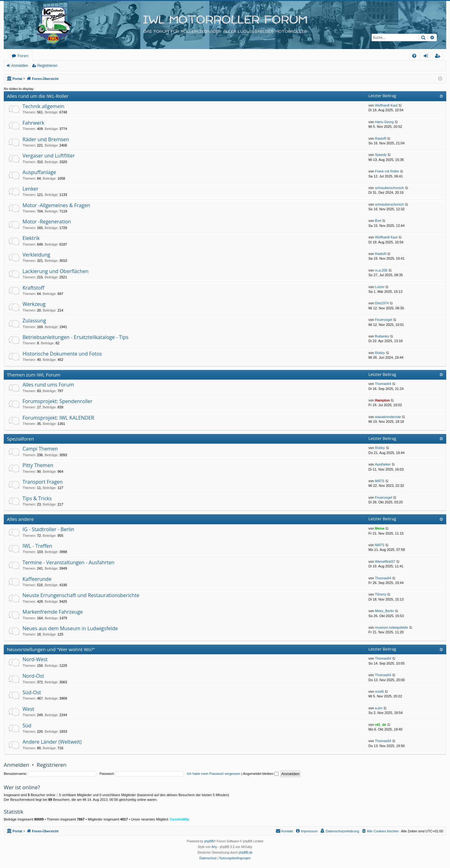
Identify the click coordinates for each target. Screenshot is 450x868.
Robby (380, 353)
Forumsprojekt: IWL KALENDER (58, 418)
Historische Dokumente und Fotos (62, 354)
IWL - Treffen (37, 546)
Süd (27, 726)
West (28, 709)
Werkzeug (34, 304)
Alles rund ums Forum (48, 385)
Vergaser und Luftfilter (49, 156)
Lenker (30, 189)
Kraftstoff (33, 288)
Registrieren (47, 66)
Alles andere (20, 519)
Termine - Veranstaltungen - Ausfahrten (68, 562)
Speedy (381, 155)
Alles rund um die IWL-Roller (38, 96)
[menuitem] (414, 56)
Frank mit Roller (387, 171)
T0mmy (381, 594)
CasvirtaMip (179, 819)
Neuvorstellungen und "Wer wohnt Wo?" (51, 649)
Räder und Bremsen (46, 139)
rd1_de (381, 725)
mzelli (379, 691)
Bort (378, 221)
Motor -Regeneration (47, 222)
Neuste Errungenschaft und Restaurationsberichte (81, 595)
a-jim (379, 708)
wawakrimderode (388, 417)
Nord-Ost (33, 676)
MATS (380, 481)
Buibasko (382, 336)
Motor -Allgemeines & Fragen (56, 205)
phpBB (209, 841)
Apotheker (383, 464)
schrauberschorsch (390, 188)
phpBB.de (246, 853)
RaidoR (381, 138)
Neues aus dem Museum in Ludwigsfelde (70, 628)
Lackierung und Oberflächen (55, 271)
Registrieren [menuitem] (439, 57)
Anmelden (20, 66)
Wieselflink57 (385, 561)
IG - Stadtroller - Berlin (48, 529)
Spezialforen (20, 439)
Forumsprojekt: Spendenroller (57, 401)
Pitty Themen (38, 465)
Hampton (382, 400)
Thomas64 (383, 384)
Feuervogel (384, 320)
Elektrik (31, 238)
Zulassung (34, 321)
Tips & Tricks (37, 498)
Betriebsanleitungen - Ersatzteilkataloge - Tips (75, 337)
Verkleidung (36, 255)
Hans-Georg (384, 122)
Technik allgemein (43, 106)
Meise (380, 528)
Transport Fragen (43, 482)
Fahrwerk (33, 123)
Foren (23, 56)
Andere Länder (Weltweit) (52, 742)
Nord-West (35, 659)
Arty (214, 847)
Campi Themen (40, 449)
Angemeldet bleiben (261, 774)
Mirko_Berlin (385, 611)
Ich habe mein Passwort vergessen (214, 774)
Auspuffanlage (39, 172)
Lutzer (380, 287)
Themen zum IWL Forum (34, 375)
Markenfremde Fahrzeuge (53, 612)
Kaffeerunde (37, 579)
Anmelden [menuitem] (427, 57)
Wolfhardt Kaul (386, 105)
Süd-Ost (32, 692)
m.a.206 (381, 270)
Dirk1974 (382, 303)
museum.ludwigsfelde (392, 627)
